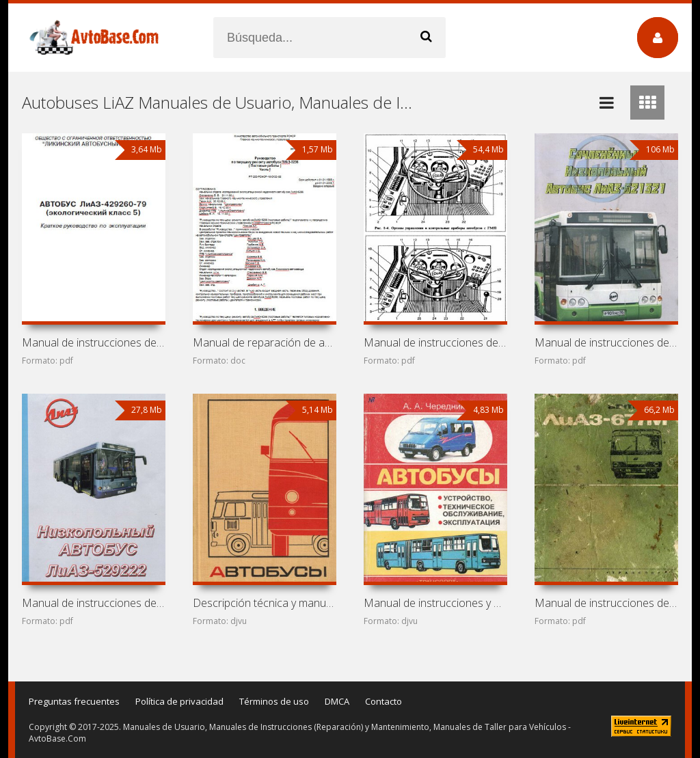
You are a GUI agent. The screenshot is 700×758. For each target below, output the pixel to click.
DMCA (337, 701)
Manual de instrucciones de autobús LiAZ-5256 (435, 342)
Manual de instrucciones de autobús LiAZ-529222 (94, 603)
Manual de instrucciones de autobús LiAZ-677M (606, 603)
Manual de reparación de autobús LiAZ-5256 (265, 342)
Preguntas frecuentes (74, 701)
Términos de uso (274, 701)
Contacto (383, 701)
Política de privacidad (179, 701)
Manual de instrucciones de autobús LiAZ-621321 (606, 342)
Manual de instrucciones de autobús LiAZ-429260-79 (94, 342)
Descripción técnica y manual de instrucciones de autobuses (265, 603)
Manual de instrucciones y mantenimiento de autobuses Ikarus (435, 603)
